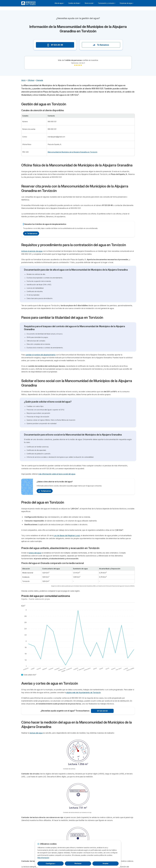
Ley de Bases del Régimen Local (67, 536)
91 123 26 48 (55, 45)
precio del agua (35, 553)
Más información (43, 858)
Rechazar (78, 863)
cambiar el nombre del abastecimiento (40, 355)
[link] (78, 65)
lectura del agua (36, 733)
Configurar (51, 864)
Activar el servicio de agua (32, 251)
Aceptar (105, 863)
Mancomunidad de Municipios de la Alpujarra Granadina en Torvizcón (72, 152)
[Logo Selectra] (28, 3)
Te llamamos (101, 45)
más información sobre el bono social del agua (57, 474)
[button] (25, 39)
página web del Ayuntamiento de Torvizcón (84, 693)
